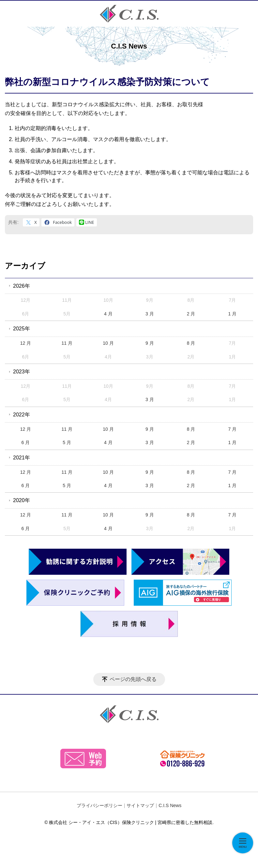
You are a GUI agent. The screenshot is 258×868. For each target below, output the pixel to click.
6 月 (26, 442)
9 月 (150, 343)
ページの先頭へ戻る (133, 679)
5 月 (67, 442)
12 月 (26, 343)
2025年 (22, 329)
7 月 (232, 429)
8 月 (191, 343)
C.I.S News (170, 805)
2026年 (22, 286)
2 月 (191, 314)
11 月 (67, 343)
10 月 (108, 343)
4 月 (108, 314)
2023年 (22, 372)
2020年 (22, 500)
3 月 (150, 314)
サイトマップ (140, 805)
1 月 (232, 314)
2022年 (22, 415)
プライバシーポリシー (99, 805)
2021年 (22, 458)
